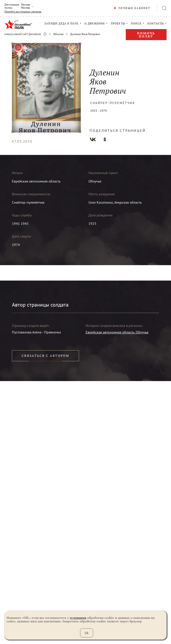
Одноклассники (105, 139)
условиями (78, 618)
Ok (87, 633)
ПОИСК (136, 24)
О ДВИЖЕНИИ (95, 24)
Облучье (58, 34)
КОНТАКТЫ (156, 24)
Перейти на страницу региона (23, 12)
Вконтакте (93, 139)
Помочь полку (146, 35)
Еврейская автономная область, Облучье (117, 332)
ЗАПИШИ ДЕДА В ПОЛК (62, 24)
